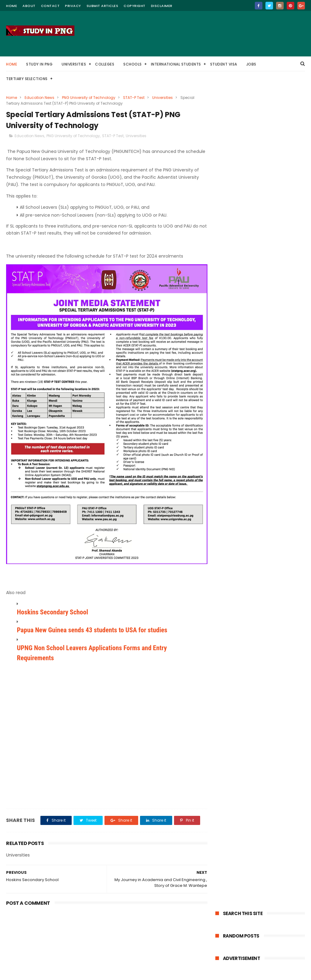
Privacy (73, 6)
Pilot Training (261, 324)
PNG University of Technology (89, 98)
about (29, 6)
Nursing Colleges (234, 346)
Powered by (260, 547)
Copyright (135, 6)
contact (50, 6)
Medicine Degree (234, 312)
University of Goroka (238, 290)
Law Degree (229, 324)
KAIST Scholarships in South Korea (255, 436)
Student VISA (224, 64)
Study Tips (229, 279)
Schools (133, 64)
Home (12, 64)
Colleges (105, 64)
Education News (39, 98)
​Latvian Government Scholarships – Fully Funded (257, 414)
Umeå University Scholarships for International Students (254, 427)
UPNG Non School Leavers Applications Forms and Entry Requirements (92, 650)
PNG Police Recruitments (242, 357)
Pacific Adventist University (244, 301)
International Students (176, 64)
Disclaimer (162, 6)
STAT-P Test (134, 98)
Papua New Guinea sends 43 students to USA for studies (92, 627)
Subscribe (260, 529)
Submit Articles (103, 6)
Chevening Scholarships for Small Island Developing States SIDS (255, 446)
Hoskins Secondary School (52, 609)
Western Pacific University (271, 279)
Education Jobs (272, 312)
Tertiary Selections (27, 79)
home (12, 6)
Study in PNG (39, 64)
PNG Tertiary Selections (271, 256)
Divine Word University (271, 267)
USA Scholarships (234, 335)
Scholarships (231, 267)
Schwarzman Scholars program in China (255, 402)
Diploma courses (274, 335)
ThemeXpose (104, 972)
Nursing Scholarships (278, 346)
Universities (74, 64)
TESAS (286, 324)
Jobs (251, 64)
